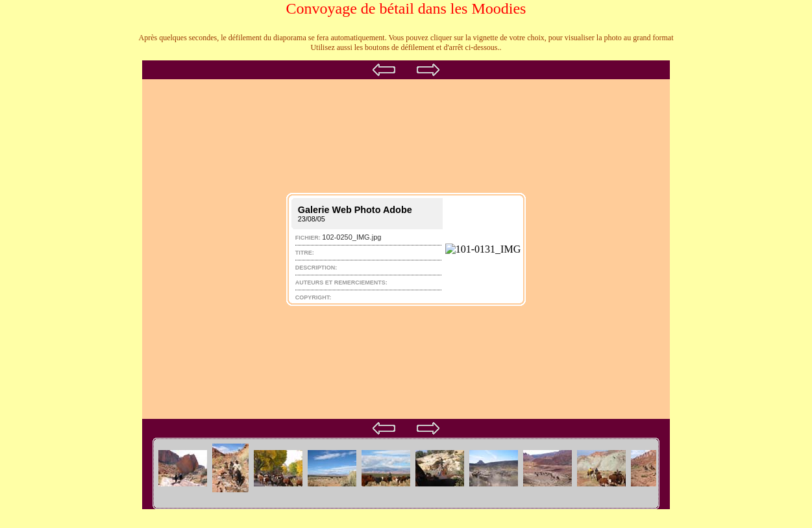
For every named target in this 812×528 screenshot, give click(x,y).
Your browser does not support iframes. (406, 223)
